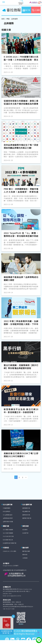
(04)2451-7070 (7, 594)
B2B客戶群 (25, 533)
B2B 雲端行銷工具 (8, 540)
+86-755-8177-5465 (9, 609)
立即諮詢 (25, 558)
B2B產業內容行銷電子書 (10, 543)
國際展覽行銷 (26, 508)
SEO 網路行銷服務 (8, 530)
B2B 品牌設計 (7, 511)
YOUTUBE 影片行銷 (8, 536)
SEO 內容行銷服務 (8, 533)
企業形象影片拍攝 (8, 522)
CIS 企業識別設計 (8, 515)
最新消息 (25, 554)
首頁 (3, 19)
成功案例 (25, 530)
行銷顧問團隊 (7, 508)
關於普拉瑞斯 (26, 551)
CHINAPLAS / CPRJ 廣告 (9, 551)
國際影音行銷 (26, 515)
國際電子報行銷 (27, 518)
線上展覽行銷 (26, 511)
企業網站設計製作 (8, 518)
